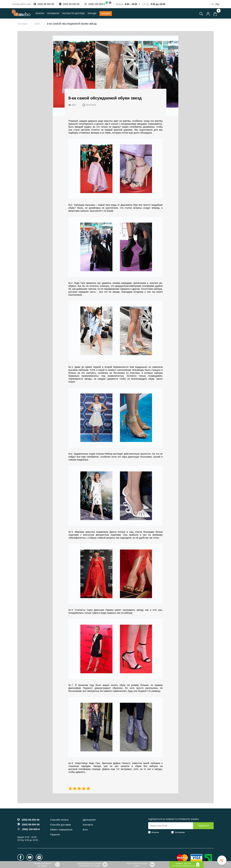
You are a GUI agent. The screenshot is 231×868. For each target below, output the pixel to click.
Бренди (92, 13)
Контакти (88, 825)
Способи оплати (59, 820)
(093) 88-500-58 (71, 4)
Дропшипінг (89, 820)
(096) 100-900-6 (100, 4)
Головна (22, 24)
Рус (217, 4)
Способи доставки (60, 825)
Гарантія (55, 834)
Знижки (106, 14)
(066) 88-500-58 (46, 4)
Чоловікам (180, 832)
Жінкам (155, 832)
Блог (37, 24)
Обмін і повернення (61, 830)
